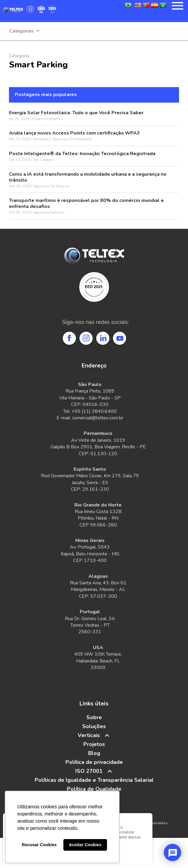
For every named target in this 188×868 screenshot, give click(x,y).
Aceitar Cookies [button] (85, 845)
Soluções (94, 726)
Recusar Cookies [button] (39, 845)
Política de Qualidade (94, 789)
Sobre (94, 717)
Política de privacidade (94, 762)
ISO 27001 (89, 771)
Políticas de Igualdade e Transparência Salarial (94, 780)
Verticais (89, 735)
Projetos (94, 744)
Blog (94, 753)
